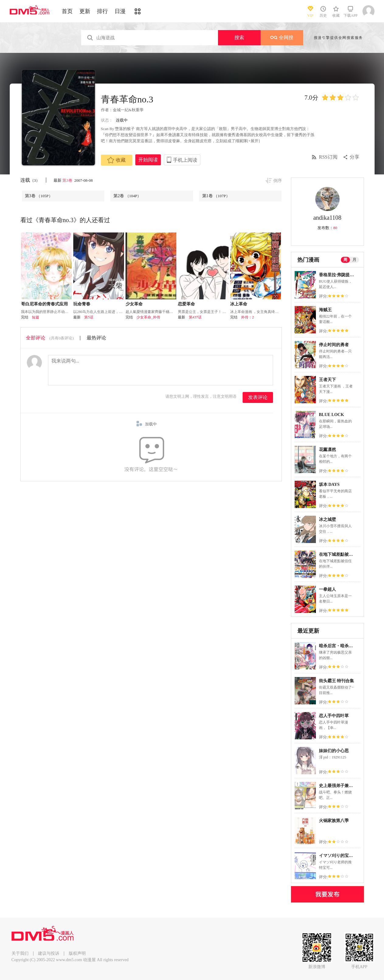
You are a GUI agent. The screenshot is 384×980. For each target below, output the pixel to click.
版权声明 (77, 953)
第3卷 (68, 180)
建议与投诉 (49, 953)
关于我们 (20, 953)
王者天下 (327, 380)
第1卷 (216, 196)
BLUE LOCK (332, 415)
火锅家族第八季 (334, 821)
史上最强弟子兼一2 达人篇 (344, 786)
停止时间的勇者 (334, 345)
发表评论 (258, 397)
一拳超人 (327, 589)
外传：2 (247, 317)
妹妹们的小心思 (334, 751)
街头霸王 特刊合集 (337, 681)
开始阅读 (148, 160)
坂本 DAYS (329, 485)
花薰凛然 (327, 450)
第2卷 (127, 196)
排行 (102, 11)
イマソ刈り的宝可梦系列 (342, 856)
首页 (67, 11)
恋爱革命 (186, 304)
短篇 (36, 317)
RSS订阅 (328, 157)
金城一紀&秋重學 (128, 110)
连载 (30, 180)
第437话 (195, 317)
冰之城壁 (327, 519)
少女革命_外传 (148, 317)
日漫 (120, 11)
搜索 (239, 38)
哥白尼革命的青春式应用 (44, 304)
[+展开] (254, 141)
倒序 (278, 181)
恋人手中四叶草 (334, 716)
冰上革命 (239, 304)
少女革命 (134, 304)
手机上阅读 (185, 160)
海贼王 (325, 310)
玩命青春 (82, 304)
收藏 (116, 160)
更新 (85, 11)
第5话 (89, 317)
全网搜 (282, 38)
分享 (355, 157)
